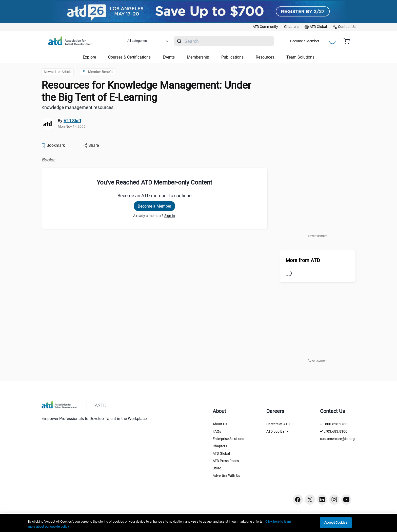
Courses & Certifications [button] (129, 57)
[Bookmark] (53, 145)
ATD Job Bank (277, 431)
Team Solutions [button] (300, 57)
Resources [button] (265, 57)
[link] (265, 27)
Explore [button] (89, 57)
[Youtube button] (346, 500)
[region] (198, 523)
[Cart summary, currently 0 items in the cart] (349, 41)
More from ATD (303, 260)
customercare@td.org (337, 439)
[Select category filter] (148, 41)
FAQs (217, 431)
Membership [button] (198, 57)
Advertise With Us (226, 475)
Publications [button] (232, 57)
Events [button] (169, 57)
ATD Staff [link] (72, 121)
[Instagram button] (334, 500)
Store (217, 468)
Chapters (220, 446)
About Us (220, 424)
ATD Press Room (226, 461)
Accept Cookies (336, 522)
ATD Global (221, 453)
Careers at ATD (278, 424)
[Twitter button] (310, 500)
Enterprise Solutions (228, 439)
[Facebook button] (298, 500)
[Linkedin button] (322, 500)
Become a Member (305, 41)
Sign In (170, 216)
